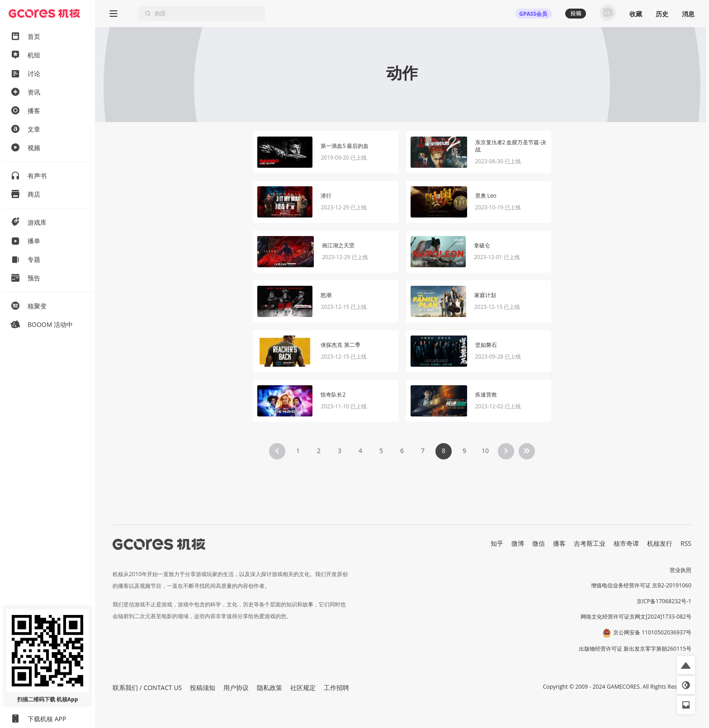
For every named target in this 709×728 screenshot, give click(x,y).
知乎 (497, 543)
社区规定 (303, 688)
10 (485, 451)
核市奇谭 (626, 543)
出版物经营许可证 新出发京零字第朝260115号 (635, 649)
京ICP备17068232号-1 (664, 601)
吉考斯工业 (590, 543)
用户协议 (236, 688)
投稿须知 (203, 688)
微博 (518, 543)
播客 (559, 543)
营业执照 (681, 570)
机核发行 (660, 543)
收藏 (636, 14)
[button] (686, 665)
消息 (688, 14)
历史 (662, 14)
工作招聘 (336, 688)
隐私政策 (269, 688)
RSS (686, 543)
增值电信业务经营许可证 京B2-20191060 (641, 585)
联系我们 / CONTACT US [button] (147, 688)
